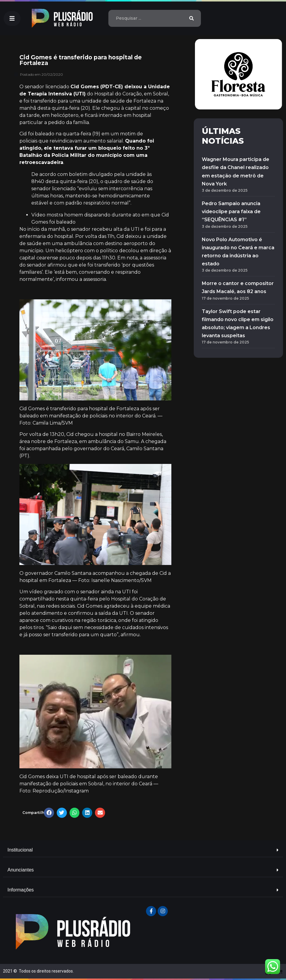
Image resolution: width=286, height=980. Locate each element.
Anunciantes (21, 870)
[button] (12, 18)
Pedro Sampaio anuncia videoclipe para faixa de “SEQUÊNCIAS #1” (231, 212)
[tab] (143, 850)
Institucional (20, 850)
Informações (21, 890)
